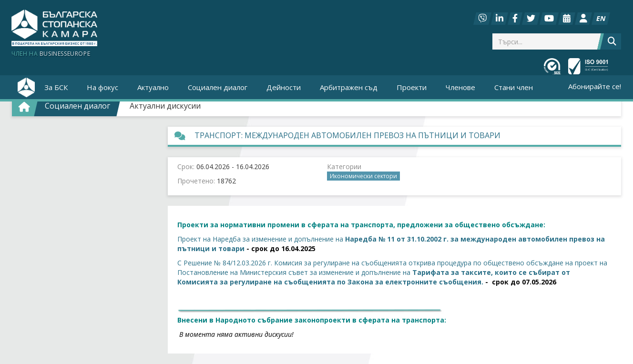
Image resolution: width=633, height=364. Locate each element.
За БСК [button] (56, 87)
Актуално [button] (153, 87)
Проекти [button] (412, 87)
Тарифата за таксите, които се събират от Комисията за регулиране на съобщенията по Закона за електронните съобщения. (374, 277)
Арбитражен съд (349, 87)
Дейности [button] (284, 87)
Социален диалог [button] (218, 87)
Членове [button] (460, 87)
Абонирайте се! (595, 86)
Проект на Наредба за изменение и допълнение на (260, 239)
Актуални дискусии (165, 106)
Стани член (514, 87)
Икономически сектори (363, 176)
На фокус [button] (102, 87)
